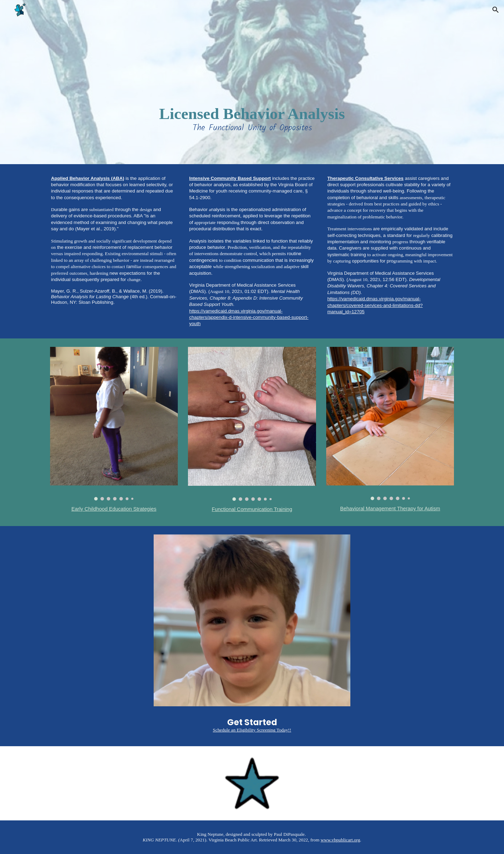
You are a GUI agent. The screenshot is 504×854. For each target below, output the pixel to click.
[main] (252, 82)
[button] (496, 10)
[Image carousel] (114, 424)
